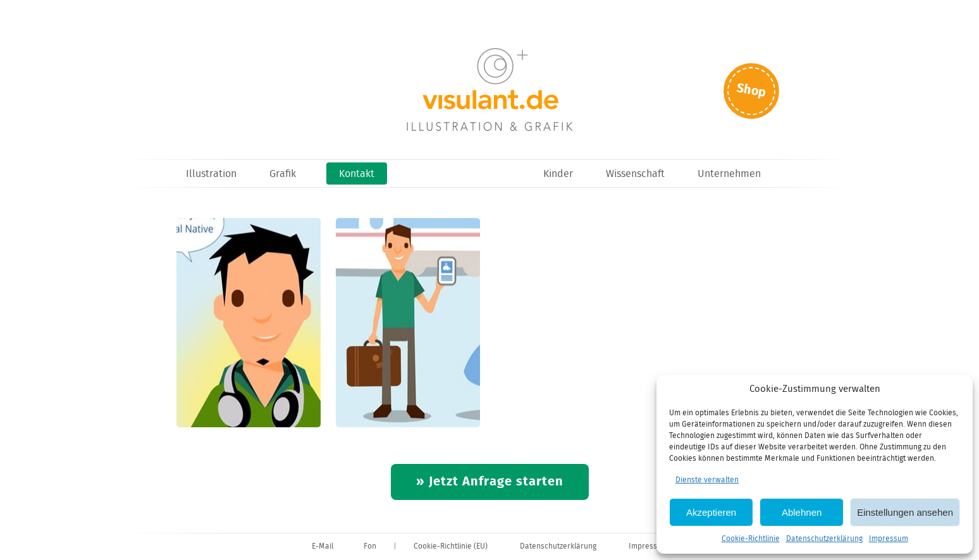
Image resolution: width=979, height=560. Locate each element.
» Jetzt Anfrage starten (490, 482)
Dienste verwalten (707, 480)
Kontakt (357, 174)
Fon (370, 546)
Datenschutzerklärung (824, 539)
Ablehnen (802, 512)
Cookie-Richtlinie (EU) (451, 546)
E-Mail (323, 546)
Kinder (558, 174)
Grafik (283, 174)
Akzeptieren (711, 512)
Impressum (889, 539)
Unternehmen (729, 174)
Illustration (211, 174)
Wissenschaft (635, 174)
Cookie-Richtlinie (751, 539)
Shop (751, 91)
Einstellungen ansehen (905, 512)
